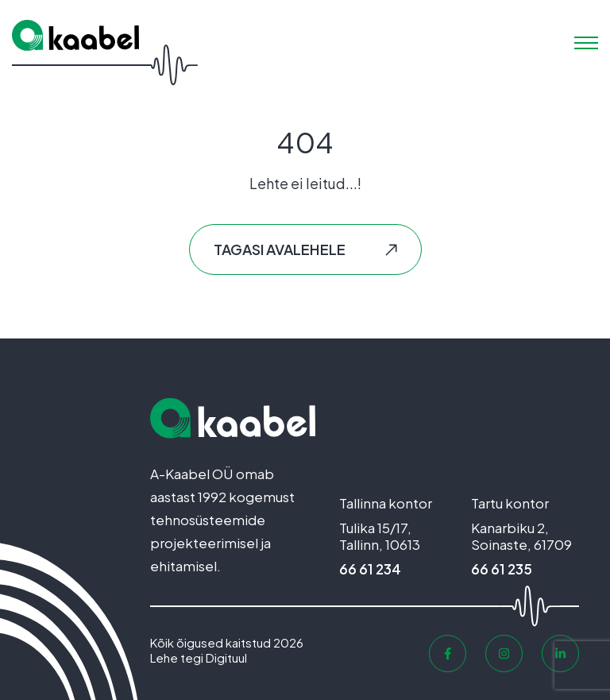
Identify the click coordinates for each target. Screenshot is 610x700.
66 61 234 (370, 569)
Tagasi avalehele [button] (280, 249)
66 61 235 (502, 569)
